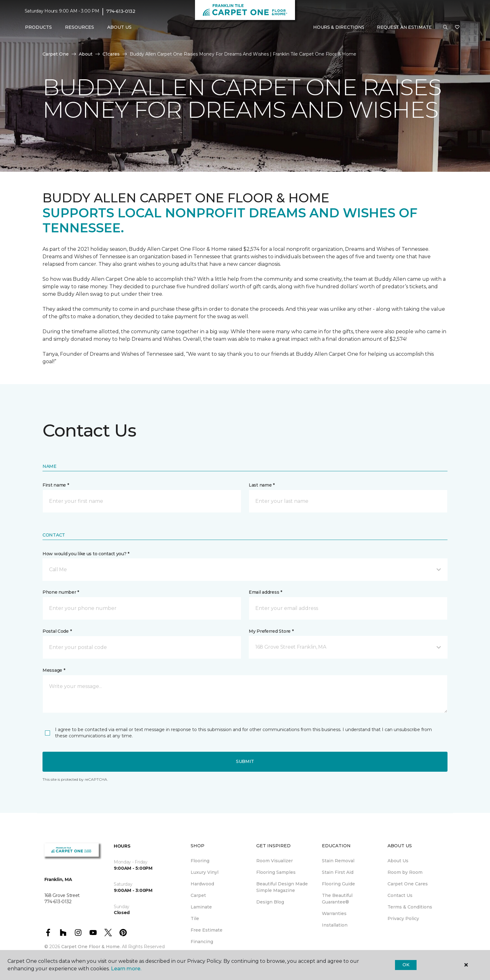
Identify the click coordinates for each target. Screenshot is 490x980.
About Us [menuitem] (398, 861)
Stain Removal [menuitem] (338, 861)
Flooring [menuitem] (200, 861)
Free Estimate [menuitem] (207, 930)
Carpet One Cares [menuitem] (408, 884)
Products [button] (38, 27)
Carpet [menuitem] (198, 895)
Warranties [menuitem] (334, 913)
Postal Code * (57, 631)
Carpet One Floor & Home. (91, 947)
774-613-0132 (121, 11)
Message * (54, 670)
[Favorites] (457, 27)
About (86, 54)
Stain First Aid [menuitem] (338, 872)
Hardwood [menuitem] (202, 884)
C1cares (111, 54)
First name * (56, 485)
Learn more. (126, 969)
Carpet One (56, 54)
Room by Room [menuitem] (405, 872)
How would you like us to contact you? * (86, 554)
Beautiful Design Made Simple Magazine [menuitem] (282, 887)
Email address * (265, 592)
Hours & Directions (339, 27)
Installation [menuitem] (335, 925)
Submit (245, 761)
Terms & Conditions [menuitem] (410, 907)
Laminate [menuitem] (201, 907)
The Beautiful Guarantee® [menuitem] (337, 899)
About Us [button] (119, 27)
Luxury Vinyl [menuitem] (205, 872)
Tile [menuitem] (195, 918)
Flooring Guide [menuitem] (338, 884)
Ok (406, 965)
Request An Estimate (404, 27)
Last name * (262, 485)
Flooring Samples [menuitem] (276, 872)
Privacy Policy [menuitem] (403, 918)
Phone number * (61, 592)
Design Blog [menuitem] (270, 902)
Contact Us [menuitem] (400, 895)
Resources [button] (80, 27)
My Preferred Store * (271, 631)
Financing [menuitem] (202, 942)
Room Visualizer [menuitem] (275, 861)
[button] (445, 27)
